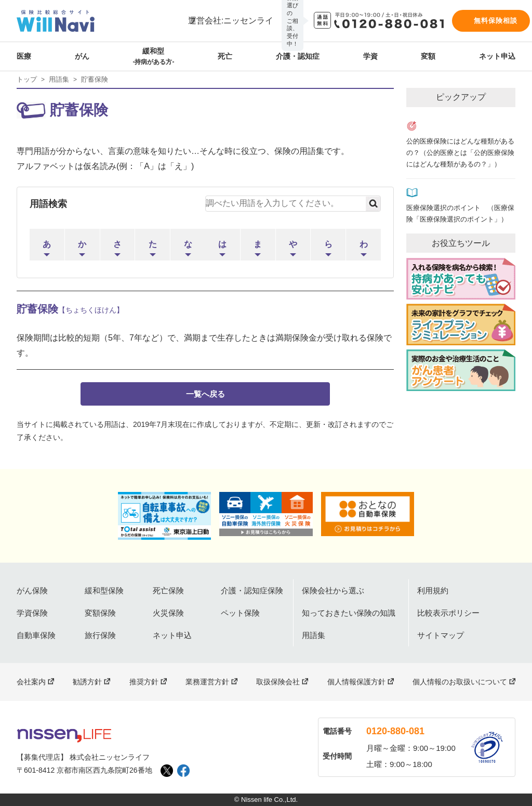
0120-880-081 (395, 731)
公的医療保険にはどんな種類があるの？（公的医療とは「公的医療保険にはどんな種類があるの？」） (460, 153)
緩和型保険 (104, 590)
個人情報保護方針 (356, 682)
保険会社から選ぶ (333, 590)
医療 (24, 56)
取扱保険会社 (278, 682)
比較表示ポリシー (448, 613)
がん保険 (32, 590)
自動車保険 (36, 635)
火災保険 (168, 613)
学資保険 (32, 613)
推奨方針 (144, 682)
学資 (370, 56)
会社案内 (31, 682)
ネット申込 (497, 56)
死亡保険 (168, 590)
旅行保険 (100, 635)
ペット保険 (240, 613)
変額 (428, 56)
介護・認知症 (298, 56)
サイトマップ (441, 635)
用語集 (59, 79)
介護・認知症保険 (252, 590)
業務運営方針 (207, 682)
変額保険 (100, 613)
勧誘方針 (87, 682)
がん (82, 56)
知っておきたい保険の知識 (349, 613)
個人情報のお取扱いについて (460, 682)
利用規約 (433, 590)
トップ (27, 79)
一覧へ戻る (205, 394)
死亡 (225, 56)
